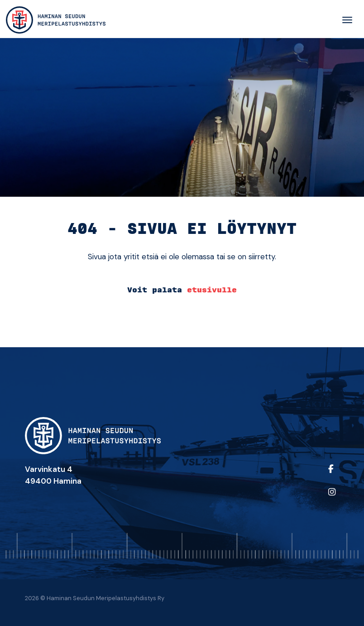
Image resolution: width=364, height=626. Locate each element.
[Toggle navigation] (347, 20)
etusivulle (212, 290)
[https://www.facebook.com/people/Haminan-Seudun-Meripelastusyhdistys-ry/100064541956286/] (332, 475)
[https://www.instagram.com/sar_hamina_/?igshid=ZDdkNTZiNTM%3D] (332, 498)
